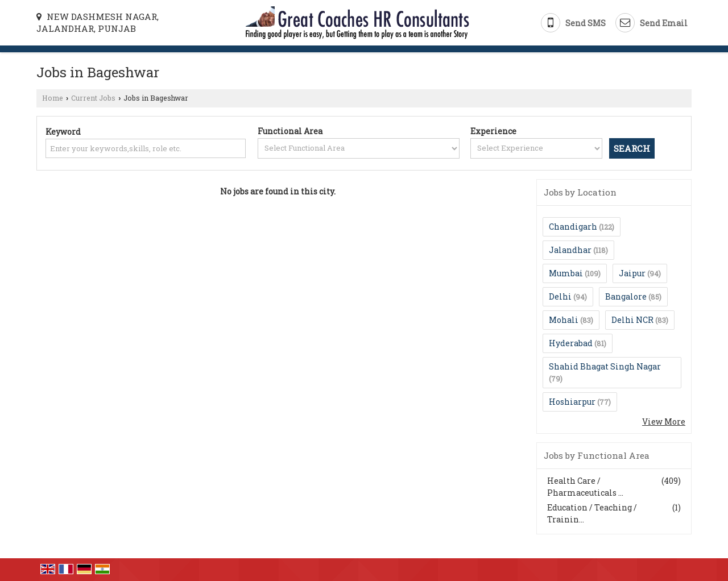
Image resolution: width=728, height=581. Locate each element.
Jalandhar (570, 250)
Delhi (560, 296)
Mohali (564, 320)
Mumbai (566, 273)
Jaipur (632, 273)
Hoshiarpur (572, 402)
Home (53, 98)
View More (664, 422)
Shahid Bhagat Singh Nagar (605, 366)
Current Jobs (93, 98)
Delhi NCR (632, 320)
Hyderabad (571, 343)
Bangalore (626, 296)
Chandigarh (573, 227)
